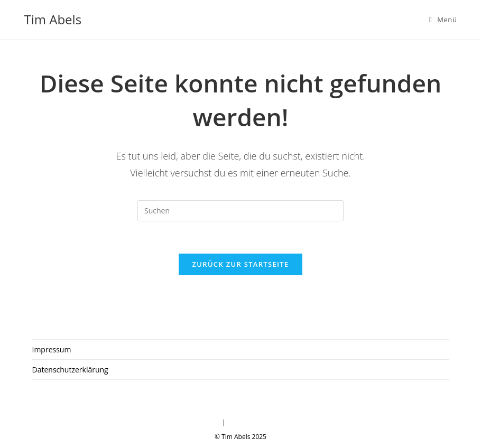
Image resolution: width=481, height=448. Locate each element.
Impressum (52, 349)
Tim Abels (53, 19)
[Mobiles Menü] (443, 20)
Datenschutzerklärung (70, 370)
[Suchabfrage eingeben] (240, 211)
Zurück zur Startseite (241, 264)
